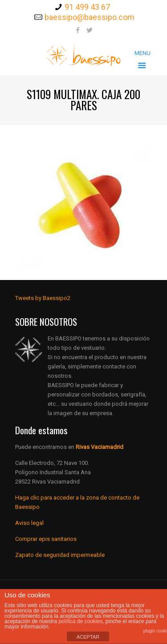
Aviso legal (29, 523)
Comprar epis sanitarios (46, 539)
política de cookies (80, 621)
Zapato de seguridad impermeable (60, 555)
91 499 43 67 (87, 7)
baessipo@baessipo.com (90, 17)
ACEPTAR (88, 637)
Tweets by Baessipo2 (43, 298)
